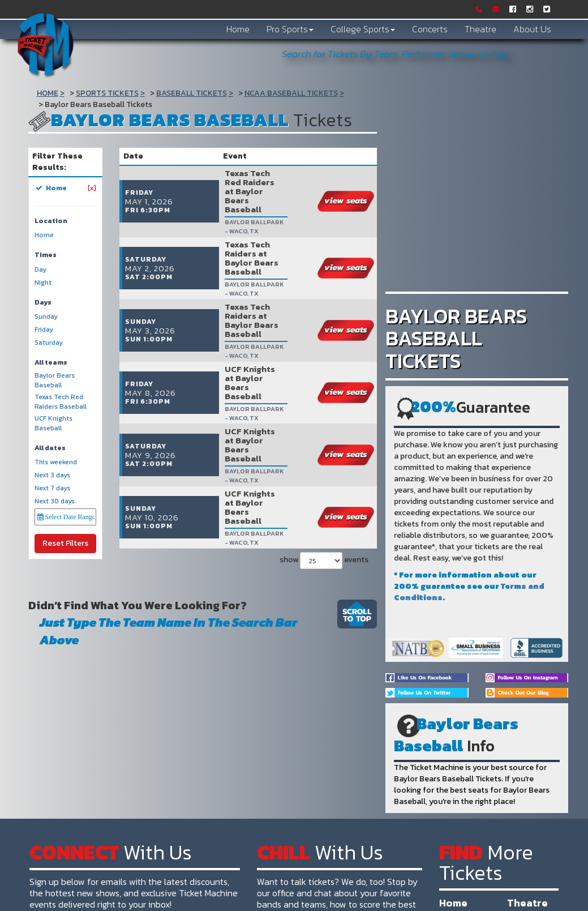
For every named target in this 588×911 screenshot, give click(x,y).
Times (46, 255)
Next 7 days (52, 488)
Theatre (480, 29)
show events (323, 436)
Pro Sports (290, 29)
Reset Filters (65, 543)
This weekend (56, 462)
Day (40, 270)
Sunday (46, 317)
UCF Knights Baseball (53, 424)
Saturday (49, 343)
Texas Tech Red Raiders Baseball (61, 402)
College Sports (363, 29)
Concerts (430, 29)
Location (51, 221)
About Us (532, 29)
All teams (51, 363)
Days (43, 303)
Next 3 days (52, 475)
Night (43, 283)
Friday (44, 330)
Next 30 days (55, 501)
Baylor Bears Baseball (55, 380)
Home (238, 29)
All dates (50, 448)
